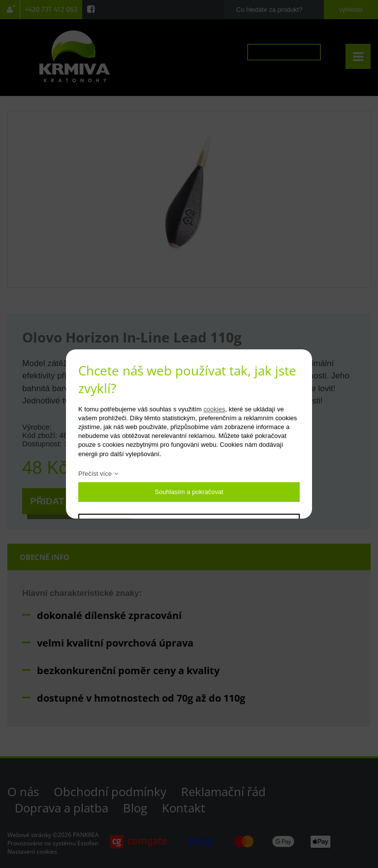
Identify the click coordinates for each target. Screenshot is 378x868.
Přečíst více (95, 474)
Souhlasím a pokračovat (189, 492)
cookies (214, 409)
